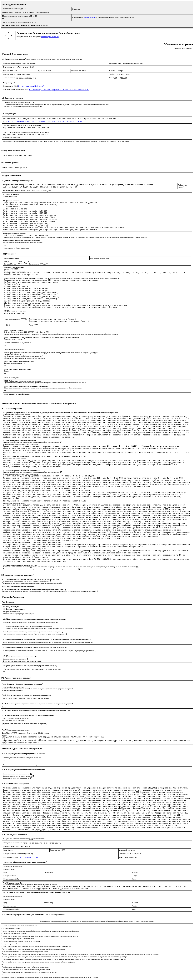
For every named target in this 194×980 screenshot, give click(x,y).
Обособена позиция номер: (100, 258)
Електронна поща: (9, 78)
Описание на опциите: (11, 378)
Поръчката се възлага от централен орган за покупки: (22, 107)
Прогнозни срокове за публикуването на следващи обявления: (25, 765)
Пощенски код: (77, 71)
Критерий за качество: (15, 319)
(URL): (5, 121)
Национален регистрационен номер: (122, 63)
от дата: (26, 12)
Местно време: (33, 698)
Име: (31, 319)
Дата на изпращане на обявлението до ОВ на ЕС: (19, 22)
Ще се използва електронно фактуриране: (17, 776)
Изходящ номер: (8, 12)
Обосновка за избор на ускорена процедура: (19, 614)
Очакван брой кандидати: (12, 354)
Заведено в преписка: (10, 25)
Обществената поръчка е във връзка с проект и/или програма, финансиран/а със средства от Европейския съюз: (43, 388)
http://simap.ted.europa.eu (50, 37)
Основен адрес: (10, 86)
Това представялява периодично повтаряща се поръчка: (22, 758)
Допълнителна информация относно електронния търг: (22, 661)
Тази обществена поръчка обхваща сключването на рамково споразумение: (29, 623)
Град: (5, 71)
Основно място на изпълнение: (15, 271)
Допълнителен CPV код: (41, 191)
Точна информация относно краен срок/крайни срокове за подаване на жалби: (30, 885)
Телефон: (112, 74)
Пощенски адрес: (9, 67)
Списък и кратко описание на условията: (17, 414)
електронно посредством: (12, 137)
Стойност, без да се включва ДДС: (15, 235)
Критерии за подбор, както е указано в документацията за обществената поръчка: (31, 442)
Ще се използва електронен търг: (14, 659)
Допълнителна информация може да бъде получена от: (22, 125)
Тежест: (71, 319)
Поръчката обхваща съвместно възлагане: (18, 102)
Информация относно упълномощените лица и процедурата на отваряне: (27, 739)
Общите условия (89, 18)
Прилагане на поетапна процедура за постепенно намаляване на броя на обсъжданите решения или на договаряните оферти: (47, 643)
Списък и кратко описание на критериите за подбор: (21, 444)
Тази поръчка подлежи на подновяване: (17, 343)
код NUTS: (42, 71)
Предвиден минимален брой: (17, 356)
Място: (4, 735)
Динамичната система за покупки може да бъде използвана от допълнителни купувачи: (35, 634)
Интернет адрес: (12, 857)
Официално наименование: (12, 63)
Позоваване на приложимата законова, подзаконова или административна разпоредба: (32, 583)
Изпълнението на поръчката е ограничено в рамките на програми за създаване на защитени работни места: (40, 569)
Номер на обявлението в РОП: (12, 690)
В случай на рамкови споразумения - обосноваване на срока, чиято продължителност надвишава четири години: (44, 628)
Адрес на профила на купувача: (16, 90)
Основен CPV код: (11, 264)
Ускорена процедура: (11, 612)
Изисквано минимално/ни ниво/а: (14, 459)
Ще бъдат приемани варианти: (14, 363)
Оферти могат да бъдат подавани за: (16, 248)
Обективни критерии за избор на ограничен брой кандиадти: (25, 358)
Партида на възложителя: (11, 9)
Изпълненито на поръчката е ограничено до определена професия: (25, 581)
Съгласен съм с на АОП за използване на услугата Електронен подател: (103, 18)
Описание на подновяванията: (14, 350)
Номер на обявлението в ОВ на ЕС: (14, 687)
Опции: (6, 371)
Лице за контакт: (8, 74)
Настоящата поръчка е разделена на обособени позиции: (23, 243)
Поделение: (76, 9)
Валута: (42, 235)
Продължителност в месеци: (14, 339)
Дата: (4, 698)
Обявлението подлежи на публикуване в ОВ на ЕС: (20, 16)
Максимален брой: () (36, 357)
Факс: (111, 78)
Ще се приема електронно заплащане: (16, 778)
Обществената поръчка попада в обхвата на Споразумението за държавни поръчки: (32, 669)
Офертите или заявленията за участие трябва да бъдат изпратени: (26, 132)
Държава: (112, 71)
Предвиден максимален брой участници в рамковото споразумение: (29, 627)
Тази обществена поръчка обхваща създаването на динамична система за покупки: (32, 632)
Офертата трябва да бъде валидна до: (15, 719)
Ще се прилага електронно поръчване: (16, 774)
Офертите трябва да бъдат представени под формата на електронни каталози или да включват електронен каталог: (44, 383)
